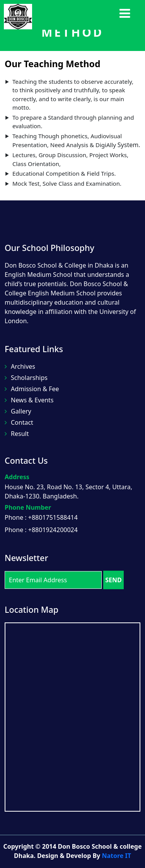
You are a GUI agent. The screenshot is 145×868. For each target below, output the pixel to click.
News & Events (29, 400)
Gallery (18, 411)
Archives (20, 366)
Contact (19, 422)
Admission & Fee (32, 389)
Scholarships (26, 378)
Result (17, 434)
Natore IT (116, 856)
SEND (113, 580)
